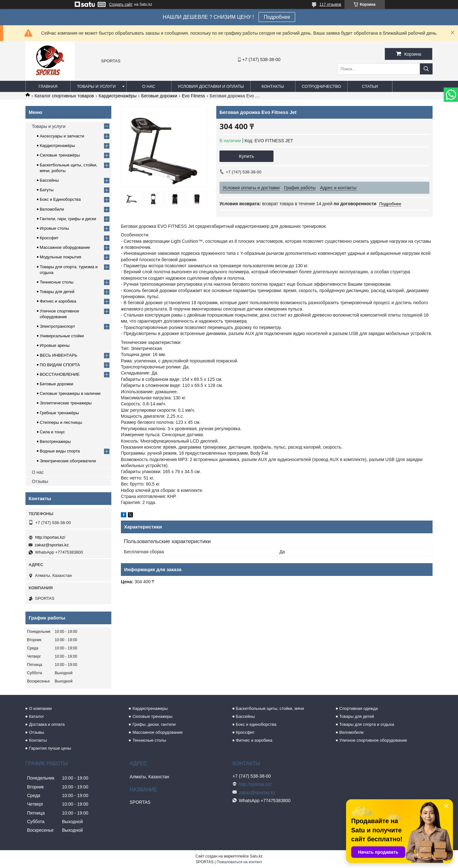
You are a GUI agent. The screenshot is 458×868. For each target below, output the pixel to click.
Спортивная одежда (359, 708)
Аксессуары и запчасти (62, 136)
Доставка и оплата (47, 724)
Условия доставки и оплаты (211, 86)
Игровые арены (55, 345)
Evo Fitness (194, 96)
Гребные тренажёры (59, 413)
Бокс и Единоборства (60, 199)
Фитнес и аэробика (58, 301)
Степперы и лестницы (61, 422)
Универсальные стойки (62, 336)
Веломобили (52, 209)
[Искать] (426, 69)
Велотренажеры (55, 441)
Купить (246, 156)
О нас (149, 86)
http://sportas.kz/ (50, 537)
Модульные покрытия (60, 257)
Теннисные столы (57, 282)
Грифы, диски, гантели (154, 724)
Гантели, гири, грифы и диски (68, 219)
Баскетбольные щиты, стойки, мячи (270, 708)
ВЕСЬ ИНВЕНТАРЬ (59, 355)
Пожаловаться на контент (239, 862)
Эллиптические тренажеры (66, 403)
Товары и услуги (96, 86)
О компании (40, 708)
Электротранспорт (57, 326)
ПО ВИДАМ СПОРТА (60, 365)
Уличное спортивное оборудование (373, 740)
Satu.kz (256, 856)
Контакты (273, 86)
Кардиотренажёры (118, 96)
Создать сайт (121, 4)
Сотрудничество (321, 86)
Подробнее (277, 17)
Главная (48, 86)
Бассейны (49, 180)
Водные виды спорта (60, 451)
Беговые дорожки (159, 96)
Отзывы (40, 481)
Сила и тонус (52, 432)
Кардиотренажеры (150, 708)
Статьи (370, 86)
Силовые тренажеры (152, 716)
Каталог (36, 716)
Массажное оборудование (65, 247)
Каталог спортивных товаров (64, 96)
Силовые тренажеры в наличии (70, 393)
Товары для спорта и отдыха (367, 724)
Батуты (47, 190)
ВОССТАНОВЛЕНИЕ (60, 374)
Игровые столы (54, 228)
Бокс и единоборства (256, 724)
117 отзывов (330, 4)
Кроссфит (49, 238)
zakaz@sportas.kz (52, 545)
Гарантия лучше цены (50, 748)
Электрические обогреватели (68, 461)
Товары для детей (57, 292)
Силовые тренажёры (60, 155)
